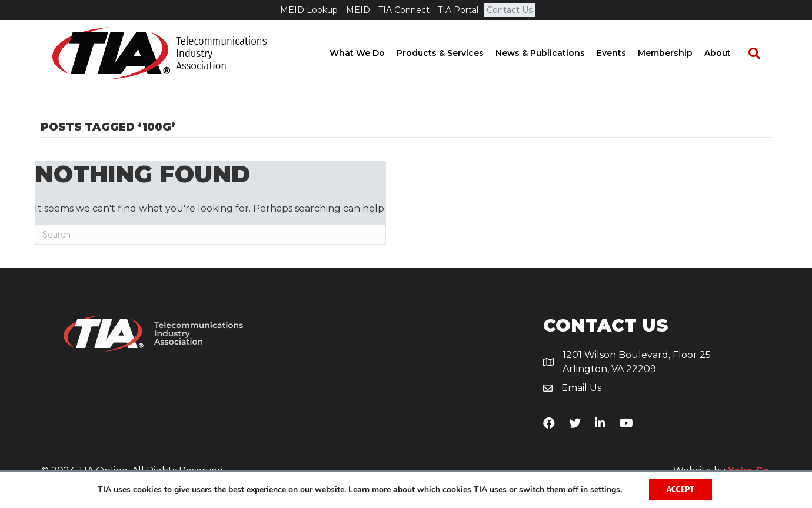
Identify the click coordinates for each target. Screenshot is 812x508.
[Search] (760, 54)
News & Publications (551, 53)
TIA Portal (458, 10)
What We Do (368, 53)
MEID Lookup (309, 10)
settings (605, 490)
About (729, 53)
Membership (676, 53)
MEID (358, 10)
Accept (680, 489)
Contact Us (510, 10)
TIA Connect (404, 10)
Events (623, 53)
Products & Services (451, 53)
